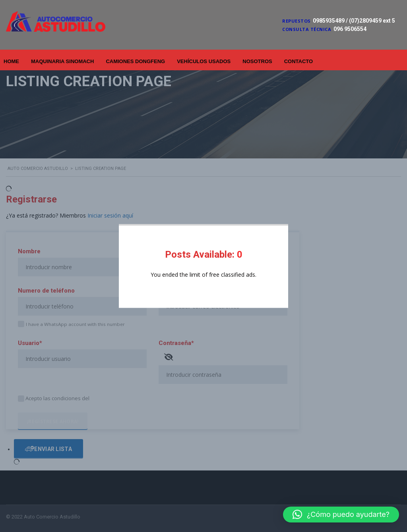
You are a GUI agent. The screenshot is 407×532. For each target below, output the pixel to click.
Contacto (298, 61)
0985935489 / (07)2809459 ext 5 (354, 21)
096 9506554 (350, 29)
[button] (341, 515)
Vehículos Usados (204, 61)
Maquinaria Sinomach (62, 61)
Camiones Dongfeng (135, 61)
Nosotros (257, 61)
